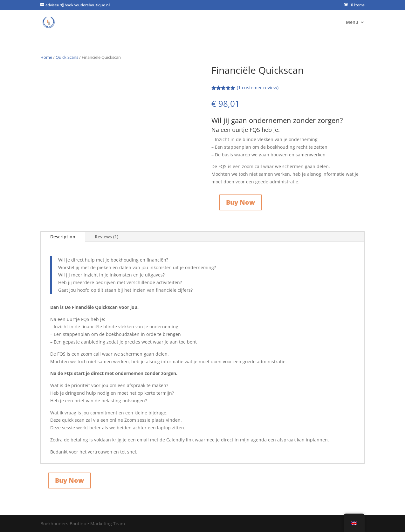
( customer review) (258, 88)
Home (46, 57)
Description (63, 237)
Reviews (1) (106, 237)
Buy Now (240, 202)
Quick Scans (67, 57)
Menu (352, 23)
